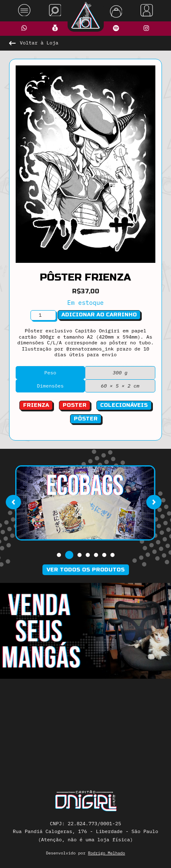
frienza (36, 405)
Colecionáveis (124, 405)
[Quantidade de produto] (43, 315)
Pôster (86, 419)
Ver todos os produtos (86, 570)
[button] (59, 555)
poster (75, 405)
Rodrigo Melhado (107, 853)
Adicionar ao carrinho (99, 315)
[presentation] (13, 502)
